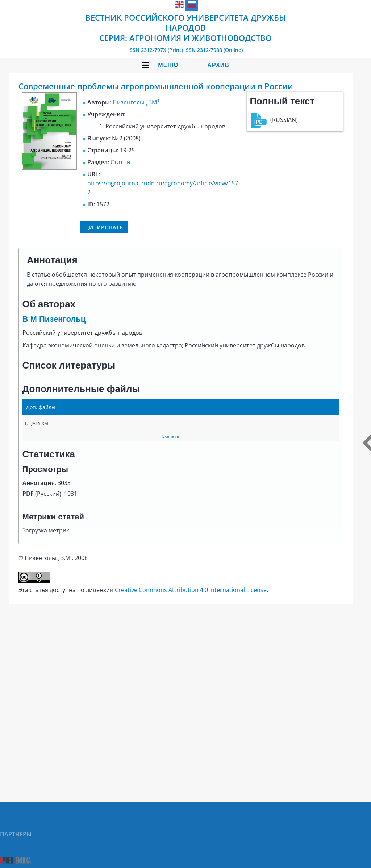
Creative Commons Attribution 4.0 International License (191, 590)
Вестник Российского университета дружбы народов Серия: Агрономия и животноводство (185, 28)
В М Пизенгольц (54, 319)
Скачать (170, 436)
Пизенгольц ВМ (135, 102)
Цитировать (104, 227)
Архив (218, 65)
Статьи (120, 162)
